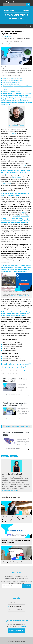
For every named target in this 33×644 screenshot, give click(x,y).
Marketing (8, 36)
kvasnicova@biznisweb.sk (10, 490)
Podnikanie (12, 44)
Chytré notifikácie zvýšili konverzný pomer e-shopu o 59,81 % (16, 541)
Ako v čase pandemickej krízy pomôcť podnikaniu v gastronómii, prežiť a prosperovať (14, 519)
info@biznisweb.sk (15, 606)
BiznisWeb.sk (11, 603)
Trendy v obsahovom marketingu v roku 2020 (18, 426)
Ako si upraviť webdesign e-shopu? (14, 562)
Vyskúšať (16, 631)
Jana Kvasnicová (7, 41)
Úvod (2, 36)
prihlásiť (26, 586)
